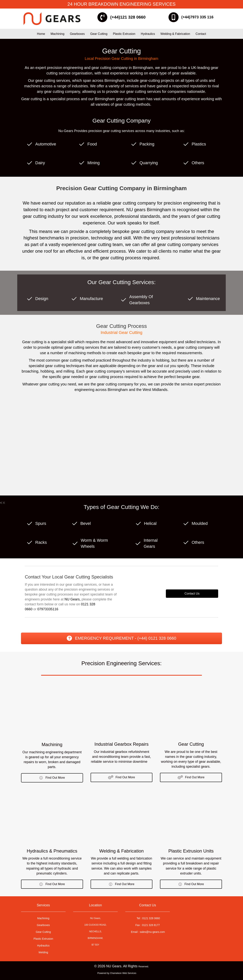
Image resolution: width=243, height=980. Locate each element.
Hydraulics (148, 34)
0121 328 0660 (151, 918)
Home (41, 34)
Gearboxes (77, 34)
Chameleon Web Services (123, 973)
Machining (58, 34)
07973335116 (48, 609)
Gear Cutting (99, 34)
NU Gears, (73, 599)
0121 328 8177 (151, 925)
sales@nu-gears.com (152, 932)
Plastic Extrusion (124, 34)
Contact (201, 34)
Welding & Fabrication (175, 34)
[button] (52, 778)
